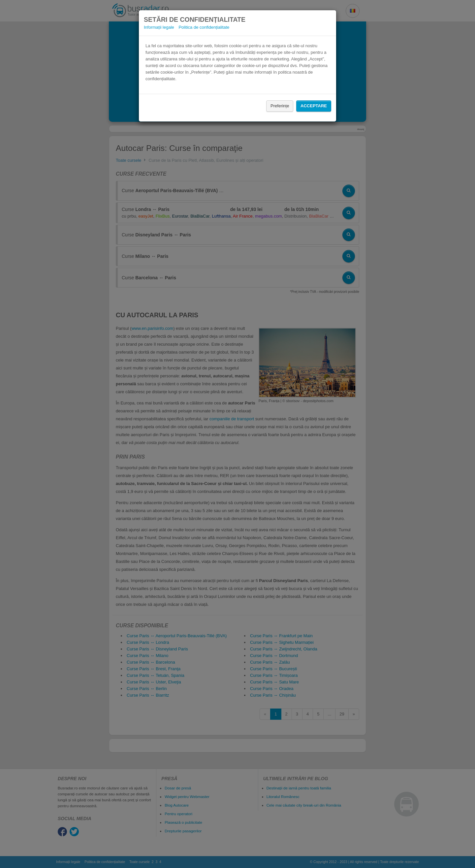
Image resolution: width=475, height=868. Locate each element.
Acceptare (314, 106)
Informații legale (159, 27)
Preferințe (280, 106)
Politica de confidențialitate (204, 27)
